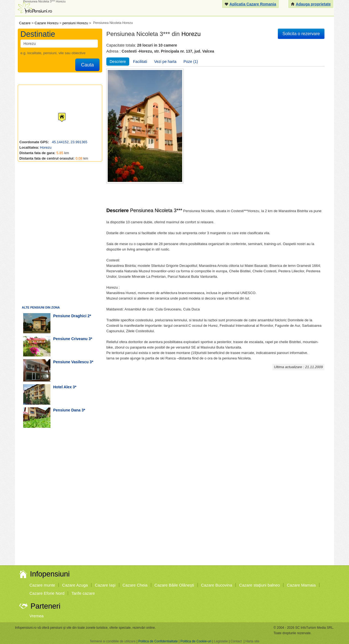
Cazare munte (42, 585)
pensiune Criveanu (70, 339)
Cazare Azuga (75, 585)
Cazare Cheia (135, 585)
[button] (58, 112)
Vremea (37, 616)
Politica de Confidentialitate (158, 641)
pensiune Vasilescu (71, 362)
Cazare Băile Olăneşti (174, 585)
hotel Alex (62, 387)
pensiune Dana (67, 410)
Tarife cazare (83, 593)
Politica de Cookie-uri (196, 641)
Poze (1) (191, 62)
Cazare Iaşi (105, 585)
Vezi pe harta (165, 62)
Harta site (252, 641)
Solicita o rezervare (301, 34)
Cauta (87, 65)
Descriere (118, 62)
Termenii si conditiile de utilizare (113, 641)
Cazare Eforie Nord (47, 593)
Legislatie (221, 641)
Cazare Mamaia (301, 585)
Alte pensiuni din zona (41, 307)
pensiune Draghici (70, 316)
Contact (236, 641)
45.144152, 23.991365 (69, 142)
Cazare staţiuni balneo (259, 585)
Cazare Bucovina (216, 585)
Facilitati (140, 62)
